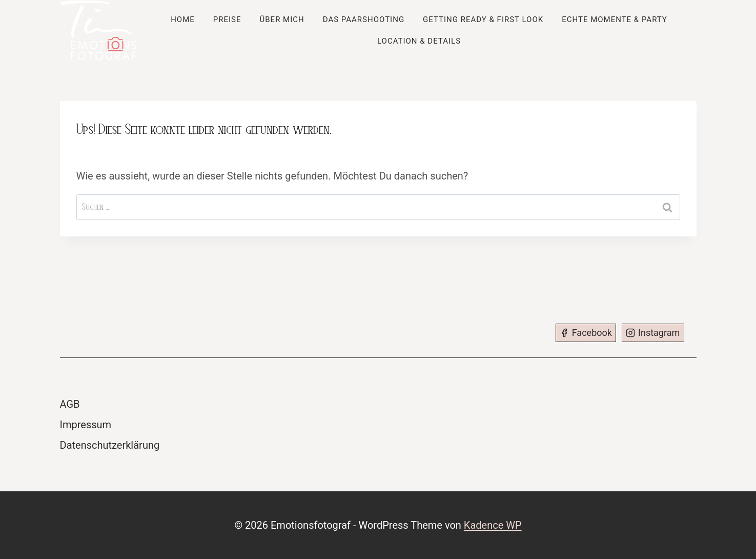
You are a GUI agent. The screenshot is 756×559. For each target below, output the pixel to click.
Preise (227, 19)
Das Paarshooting (364, 19)
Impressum (86, 425)
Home (183, 19)
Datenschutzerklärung (110, 445)
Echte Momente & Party (615, 19)
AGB (70, 404)
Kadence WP (493, 525)
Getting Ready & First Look (483, 19)
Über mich (282, 19)
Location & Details (419, 41)
